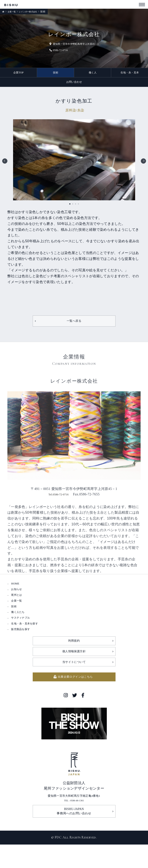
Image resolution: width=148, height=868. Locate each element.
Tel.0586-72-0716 (58, 498)
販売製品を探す (24, 645)
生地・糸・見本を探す (29, 638)
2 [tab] (73, 206)
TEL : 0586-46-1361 (74, 821)
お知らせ (18, 595)
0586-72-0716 (53, 50)
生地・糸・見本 (130, 73)
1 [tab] (70, 206)
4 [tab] (78, 206)
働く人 (93, 73)
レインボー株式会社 (32, 12)
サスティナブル (24, 631)
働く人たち (20, 624)
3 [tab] (76, 206)
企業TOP (19, 73)
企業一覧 (13, 12)
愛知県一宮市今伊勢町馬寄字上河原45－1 (74, 44)
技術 (56, 73)
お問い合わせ (74, 84)
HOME (16, 588)
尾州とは (18, 602)
